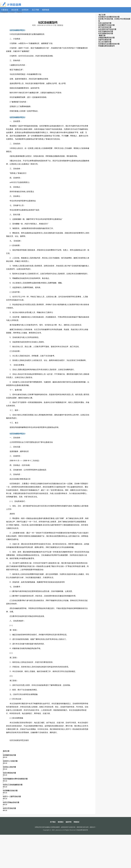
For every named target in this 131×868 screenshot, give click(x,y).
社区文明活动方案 (9, 773)
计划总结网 (4, 12)
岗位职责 (15, 10)
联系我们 (61, 822)
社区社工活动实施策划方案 (13, 785)
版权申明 (69, 822)
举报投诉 (76, 822)
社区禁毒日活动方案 (10, 791)
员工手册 (35, 10)
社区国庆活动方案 (9, 755)
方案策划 (5, 10)
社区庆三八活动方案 (10, 761)
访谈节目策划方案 (105, 40)
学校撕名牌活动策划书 (106, 46)
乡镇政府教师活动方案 (106, 38)
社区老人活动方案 (9, 767)
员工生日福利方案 (105, 42)
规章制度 (46, 10)
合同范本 (25, 10)
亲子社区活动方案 (105, 27)
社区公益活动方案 (105, 23)
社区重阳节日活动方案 (106, 25)
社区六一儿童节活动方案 (12, 796)
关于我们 (53, 822)
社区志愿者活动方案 (106, 33)
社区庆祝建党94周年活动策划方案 (15, 779)
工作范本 (12, 12)
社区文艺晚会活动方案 (11, 802)
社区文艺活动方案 (9, 808)
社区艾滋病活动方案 (106, 31)
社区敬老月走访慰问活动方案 (109, 17)
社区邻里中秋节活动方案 (107, 29)
